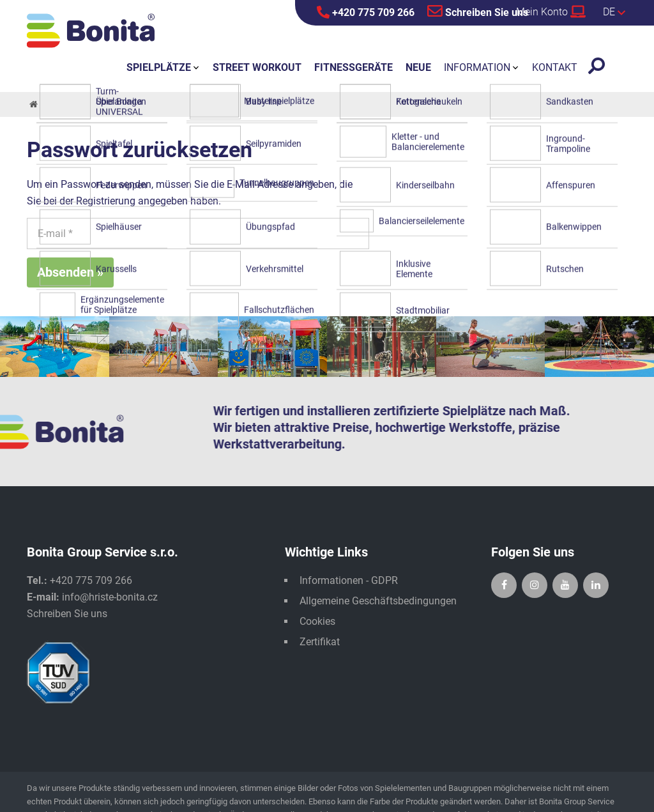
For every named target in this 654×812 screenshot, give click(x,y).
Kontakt (555, 67)
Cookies (317, 621)
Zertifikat (320, 642)
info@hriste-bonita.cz (110, 597)
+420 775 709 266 (366, 12)
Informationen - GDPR (349, 580)
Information (477, 67)
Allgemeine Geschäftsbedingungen (378, 601)
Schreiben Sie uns (478, 11)
